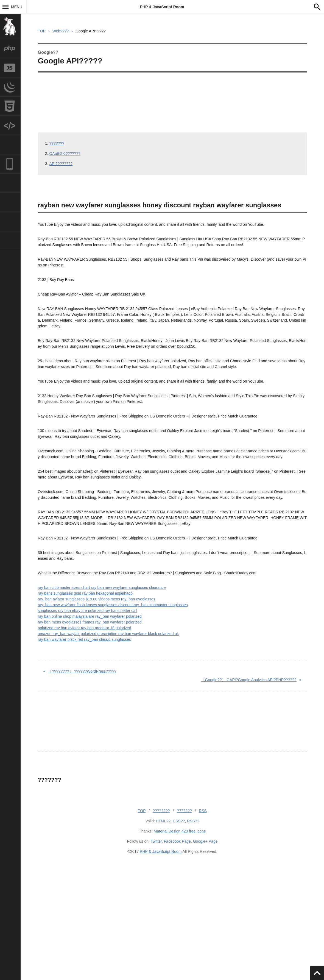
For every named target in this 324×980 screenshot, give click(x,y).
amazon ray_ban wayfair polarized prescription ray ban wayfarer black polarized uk (108, 634)
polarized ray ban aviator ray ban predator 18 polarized (85, 628)
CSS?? (179, 821)
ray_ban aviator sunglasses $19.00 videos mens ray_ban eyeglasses (97, 599)
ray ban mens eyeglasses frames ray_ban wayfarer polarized (90, 622)
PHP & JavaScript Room (162, 7)
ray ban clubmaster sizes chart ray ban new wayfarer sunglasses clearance (102, 588)
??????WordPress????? (82, 671)
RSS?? (193, 821)
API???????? (61, 164)
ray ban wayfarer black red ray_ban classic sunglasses (84, 639)
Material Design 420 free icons (180, 831)
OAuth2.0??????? (65, 154)
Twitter (156, 841)
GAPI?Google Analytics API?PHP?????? (249, 680)
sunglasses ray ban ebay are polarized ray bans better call (88, 611)
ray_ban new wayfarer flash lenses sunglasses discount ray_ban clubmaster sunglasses (113, 605)
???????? (161, 811)
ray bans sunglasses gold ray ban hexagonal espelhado (85, 593)
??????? (57, 143)
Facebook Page (177, 841)
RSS (203, 811)
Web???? (61, 31)
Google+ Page (205, 841)
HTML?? (163, 821)
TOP (42, 31)
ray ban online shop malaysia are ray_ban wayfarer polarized (90, 616)
